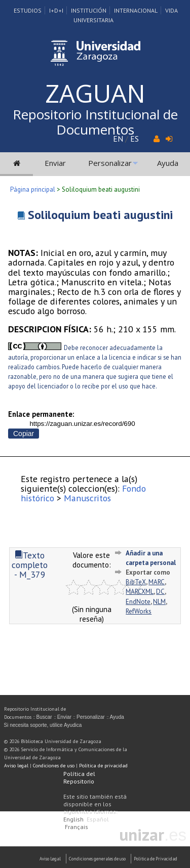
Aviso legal (16, 766)
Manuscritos (87, 498)
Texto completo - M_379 (30, 565)
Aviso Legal (50, 859)
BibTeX (136, 582)
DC (160, 592)
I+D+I (56, 10)
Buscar (44, 717)
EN (118, 139)
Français (77, 827)
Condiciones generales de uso (97, 859)
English (73, 819)
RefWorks (139, 611)
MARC (157, 582)
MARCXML (140, 592)
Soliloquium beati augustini (100, 215)
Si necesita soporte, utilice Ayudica (43, 725)
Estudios (28, 10)
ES (135, 139)
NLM (159, 602)
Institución (89, 10)
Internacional (136, 10)
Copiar (24, 433)
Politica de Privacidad (156, 859)
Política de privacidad (103, 766)
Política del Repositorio (79, 777)
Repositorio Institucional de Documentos (95, 122)
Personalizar (110, 163)
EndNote (138, 602)
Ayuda (168, 163)
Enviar (55, 163)
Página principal (33, 189)
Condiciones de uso (54, 766)
